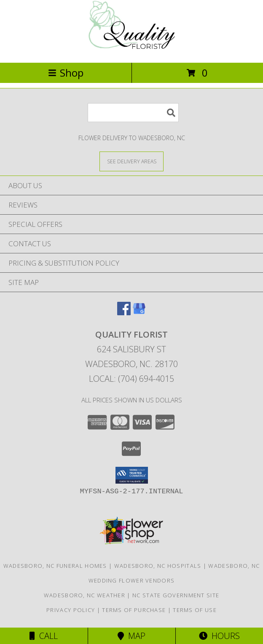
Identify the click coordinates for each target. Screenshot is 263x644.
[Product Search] (133, 113)
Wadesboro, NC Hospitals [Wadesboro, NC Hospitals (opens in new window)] (158, 566)
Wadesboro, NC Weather (85, 595)
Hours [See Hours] (219, 636)
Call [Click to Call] (44, 636)
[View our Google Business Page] (139, 313)
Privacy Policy (71, 610)
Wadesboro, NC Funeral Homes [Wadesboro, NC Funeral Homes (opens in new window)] (55, 566)
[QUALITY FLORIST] (131, 50)
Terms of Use (195, 610)
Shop (66, 73)
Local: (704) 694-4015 (131, 379)
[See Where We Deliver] (131, 161)
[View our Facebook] (124, 313)
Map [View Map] (131, 636)
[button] (132, 475)
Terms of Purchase (134, 610)
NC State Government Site (176, 595)
